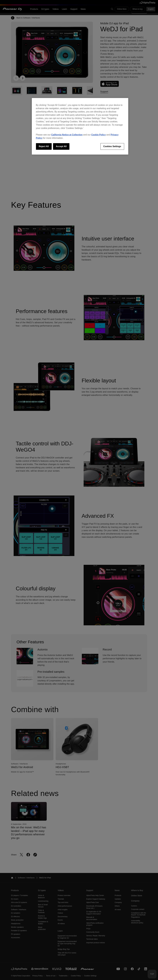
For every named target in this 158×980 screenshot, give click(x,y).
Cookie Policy (98, 135)
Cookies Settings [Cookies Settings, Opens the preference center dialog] (112, 146)
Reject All (44, 146)
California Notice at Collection (67, 135)
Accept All (61, 146)
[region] (80, 126)
